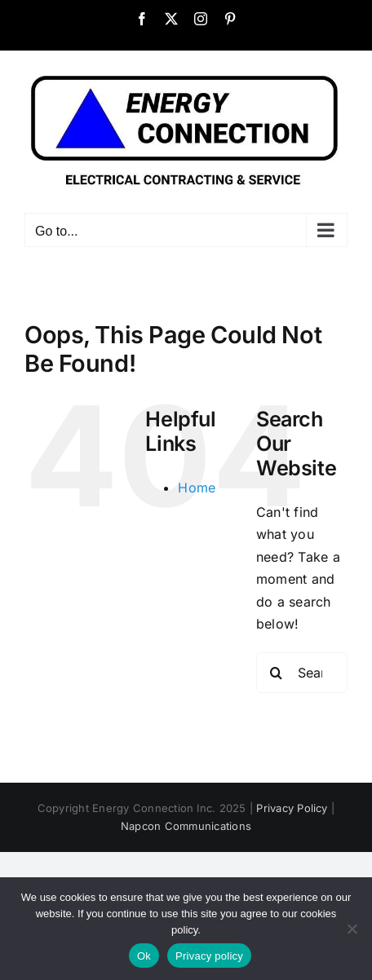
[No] (352, 929)
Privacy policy (209, 956)
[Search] (277, 673)
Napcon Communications (186, 826)
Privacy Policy (292, 808)
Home (197, 488)
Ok (144, 956)
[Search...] (302, 673)
